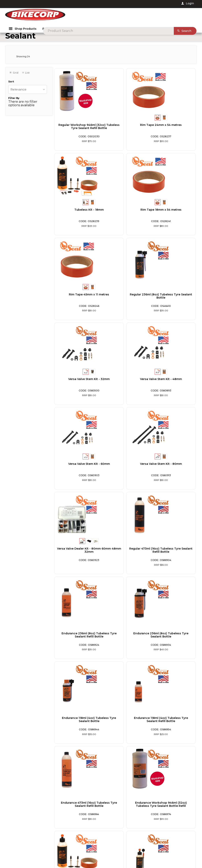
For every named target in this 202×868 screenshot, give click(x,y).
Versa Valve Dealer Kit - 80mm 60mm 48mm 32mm (125, 387)
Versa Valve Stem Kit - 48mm (125, 302)
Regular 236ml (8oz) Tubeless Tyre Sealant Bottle (173, 219)
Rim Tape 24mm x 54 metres (125, 133)
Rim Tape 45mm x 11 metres (125, 216)
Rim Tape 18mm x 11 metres (77, 724)
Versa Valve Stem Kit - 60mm (173, 302)
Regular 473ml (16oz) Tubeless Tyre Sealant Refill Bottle (173, 388)
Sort (11, 89)
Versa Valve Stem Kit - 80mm (77, 387)
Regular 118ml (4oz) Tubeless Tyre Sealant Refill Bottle (125, 728)
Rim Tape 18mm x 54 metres (77, 216)
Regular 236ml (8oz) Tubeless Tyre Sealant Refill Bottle (173, 728)
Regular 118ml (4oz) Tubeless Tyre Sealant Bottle (125, 643)
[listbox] (28, 97)
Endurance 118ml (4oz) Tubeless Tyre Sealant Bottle (173, 473)
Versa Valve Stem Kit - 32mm (77, 302)
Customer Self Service (65, 854)
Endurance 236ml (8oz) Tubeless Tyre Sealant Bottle (125, 473)
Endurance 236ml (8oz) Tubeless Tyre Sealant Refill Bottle (77, 473)
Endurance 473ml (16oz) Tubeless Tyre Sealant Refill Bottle (125, 558)
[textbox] (102, 16)
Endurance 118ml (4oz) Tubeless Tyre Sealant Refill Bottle (77, 558)
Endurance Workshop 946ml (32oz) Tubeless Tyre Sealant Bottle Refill (173, 558)
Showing (23, 64)
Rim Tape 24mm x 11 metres (173, 640)
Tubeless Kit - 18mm (173, 131)
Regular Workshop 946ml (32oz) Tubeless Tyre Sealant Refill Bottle (77, 134)
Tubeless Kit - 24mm (77, 640)
